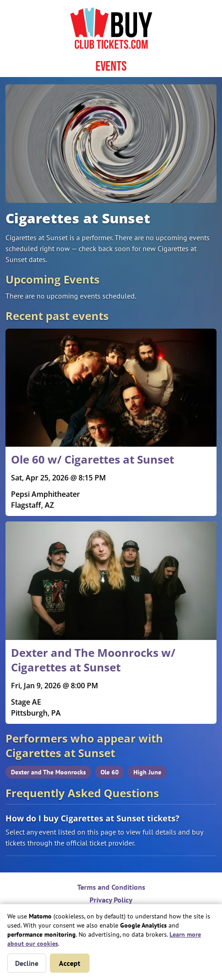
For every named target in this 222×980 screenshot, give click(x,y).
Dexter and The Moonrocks (48, 772)
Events (111, 67)
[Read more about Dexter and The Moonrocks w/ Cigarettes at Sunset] (111, 623)
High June (147, 772)
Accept (70, 963)
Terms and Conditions (111, 887)
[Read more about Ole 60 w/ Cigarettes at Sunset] (111, 423)
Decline (27, 963)
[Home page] (111, 28)
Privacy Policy (111, 900)
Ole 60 (110, 772)
